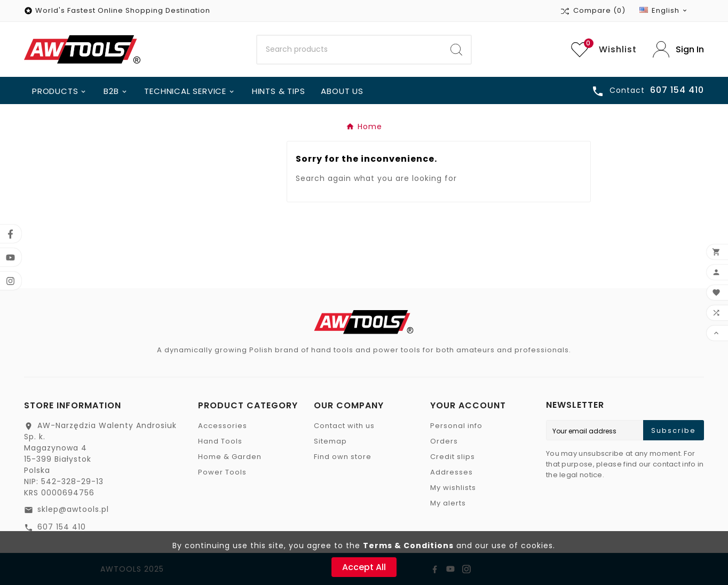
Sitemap (330, 441)
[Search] (350, 50)
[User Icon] (678, 49)
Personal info (456, 426)
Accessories (223, 426)
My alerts (448, 503)
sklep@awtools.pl (73, 509)
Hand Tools (220, 441)
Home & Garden (230, 457)
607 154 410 (62, 527)
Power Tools (222, 472)
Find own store (343, 457)
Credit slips (453, 457)
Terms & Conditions (408, 546)
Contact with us (344, 426)
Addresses (452, 472)
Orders (444, 441)
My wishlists (453, 488)
